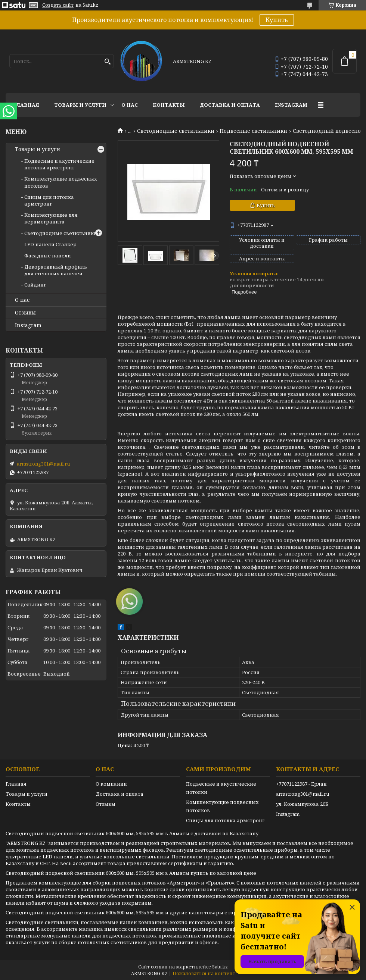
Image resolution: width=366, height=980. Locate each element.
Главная (26, 105)
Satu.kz (220, 967)
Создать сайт (58, 5)
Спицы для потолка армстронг (49, 200)
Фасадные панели (48, 256)
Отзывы (25, 313)
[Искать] (107, 62)
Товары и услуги (80, 105)
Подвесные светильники (253, 131)
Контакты (169, 105)
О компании (111, 784)
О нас (130, 105)
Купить (277, 20)
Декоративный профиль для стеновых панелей (56, 270)
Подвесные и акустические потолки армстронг (59, 164)
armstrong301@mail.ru (43, 464)
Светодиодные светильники (176, 131)
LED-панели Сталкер (50, 244)
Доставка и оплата (230, 105)
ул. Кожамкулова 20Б (302, 804)
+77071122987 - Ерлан (301, 784)
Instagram (291, 105)
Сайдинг (35, 285)
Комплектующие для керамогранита (51, 218)
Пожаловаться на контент (204, 973)
